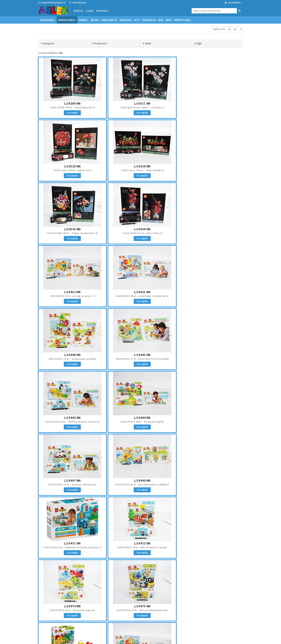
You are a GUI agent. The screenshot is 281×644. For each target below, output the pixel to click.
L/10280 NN (72, 103)
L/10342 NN (140, 166)
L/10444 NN (209, 292)
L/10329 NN (72, 166)
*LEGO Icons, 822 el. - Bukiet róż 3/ (209, 107)
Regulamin (148, 601)
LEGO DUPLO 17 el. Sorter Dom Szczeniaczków (72, 296)
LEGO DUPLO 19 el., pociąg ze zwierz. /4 (72, 233)
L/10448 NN (140, 355)
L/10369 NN (209, 166)
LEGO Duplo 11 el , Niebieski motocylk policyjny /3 (209, 359)
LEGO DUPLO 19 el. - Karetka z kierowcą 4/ (72, 359)
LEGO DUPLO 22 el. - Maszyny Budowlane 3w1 (209, 422)
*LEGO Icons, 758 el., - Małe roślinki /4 (72, 170)
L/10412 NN (72, 229)
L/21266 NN (140, 543)
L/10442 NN (140, 292)
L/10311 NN (140, 103)
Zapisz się (219, 612)
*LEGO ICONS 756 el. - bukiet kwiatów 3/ (72, 107)
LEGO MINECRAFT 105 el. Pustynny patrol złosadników (209, 547)
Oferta (78, 11)
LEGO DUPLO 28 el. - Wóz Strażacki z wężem (72, 422)
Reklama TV (110, 20)
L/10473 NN (72, 418)
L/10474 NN (140, 418)
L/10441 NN (72, 292)
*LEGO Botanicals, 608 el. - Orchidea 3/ (141, 107)
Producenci (67, 20)
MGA (161, 20)
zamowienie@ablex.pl (57, 606)
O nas (90, 11)
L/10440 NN (209, 229)
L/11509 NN (209, 480)
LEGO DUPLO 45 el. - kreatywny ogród (209, 296)
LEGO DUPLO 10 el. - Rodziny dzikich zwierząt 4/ (140, 296)
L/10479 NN (72, 480)
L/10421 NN (140, 229)
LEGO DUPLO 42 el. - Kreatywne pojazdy (140, 422)
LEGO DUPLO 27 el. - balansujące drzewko (209, 233)
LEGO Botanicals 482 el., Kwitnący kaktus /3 (209, 484)
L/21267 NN (209, 543)
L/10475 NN (209, 418)
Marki (84, 20)
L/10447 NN (72, 355)
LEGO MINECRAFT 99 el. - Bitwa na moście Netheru (141, 547)
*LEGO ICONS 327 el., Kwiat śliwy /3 (209, 170)
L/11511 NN (72, 543)
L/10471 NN (209, 355)
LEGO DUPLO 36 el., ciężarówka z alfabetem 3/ (140, 233)
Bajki (95, 20)
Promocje (149, 20)
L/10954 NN (140, 480)
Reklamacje (149, 606)
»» (239, 570)
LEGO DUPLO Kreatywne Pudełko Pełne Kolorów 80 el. (72, 484)
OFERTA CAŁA (182, 20)
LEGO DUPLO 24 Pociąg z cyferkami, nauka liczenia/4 (140, 484)
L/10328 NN (209, 103)
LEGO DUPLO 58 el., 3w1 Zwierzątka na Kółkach (140, 359)
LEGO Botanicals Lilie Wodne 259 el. (72, 547)
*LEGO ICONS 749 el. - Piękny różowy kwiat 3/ (140, 170)
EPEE (169, 20)
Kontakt (102, 11)
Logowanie (233, 3)
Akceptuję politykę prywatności (216, 619)
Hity (137, 20)
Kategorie (48, 20)
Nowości (126, 20)
